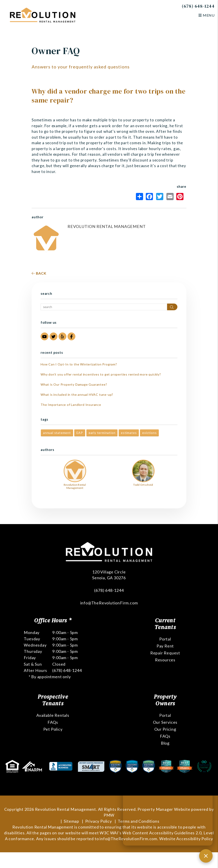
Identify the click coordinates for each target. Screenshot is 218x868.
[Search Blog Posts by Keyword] (104, 307)
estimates (129, 433)
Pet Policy (53, 729)
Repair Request (165, 653)
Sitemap (71, 821)
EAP (80, 433)
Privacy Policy (99, 821)
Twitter (160, 197)
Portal (165, 639)
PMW (109, 815)
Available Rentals (53, 715)
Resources (165, 660)
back (39, 273)
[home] (43, 15)
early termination (102, 433)
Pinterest (180, 197)
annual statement (57, 433)
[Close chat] (206, 856)
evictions (149, 433)
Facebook (149, 197)
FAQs (53, 722)
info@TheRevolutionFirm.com (109, 603)
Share (140, 197)
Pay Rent (165, 646)
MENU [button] (207, 15)
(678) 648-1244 (198, 6)
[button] (45, 336)
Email (170, 197)
